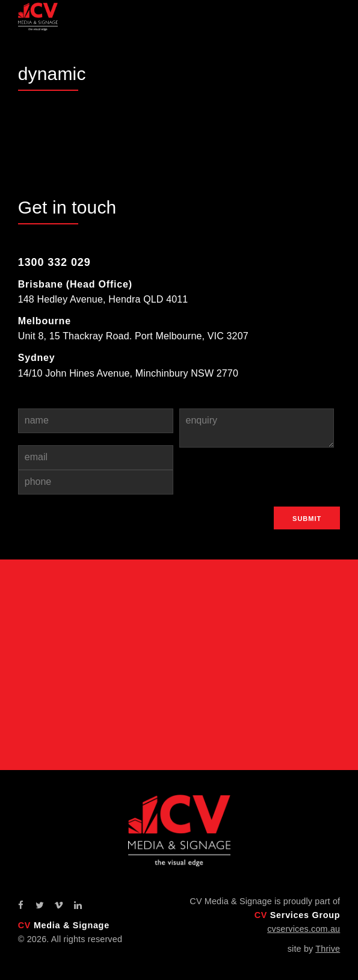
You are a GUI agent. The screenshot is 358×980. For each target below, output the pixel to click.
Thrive (328, 949)
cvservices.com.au (304, 929)
